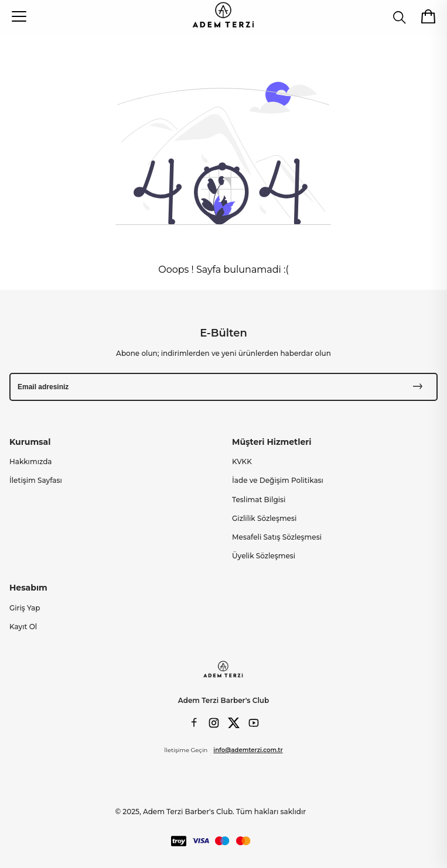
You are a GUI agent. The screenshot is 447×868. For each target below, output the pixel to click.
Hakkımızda (31, 462)
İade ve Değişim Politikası (278, 480)
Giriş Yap (25, 608)
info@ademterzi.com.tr (248, 750)
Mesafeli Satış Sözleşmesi (277, 537)
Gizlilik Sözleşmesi (264, 518)
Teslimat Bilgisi (259, 500)
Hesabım (28, 588)
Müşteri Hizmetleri (272, 442)
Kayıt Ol (23, 627)
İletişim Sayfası (36, 480)
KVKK (242, 462)
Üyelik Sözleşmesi (264, 556)
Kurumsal (30, 442)
